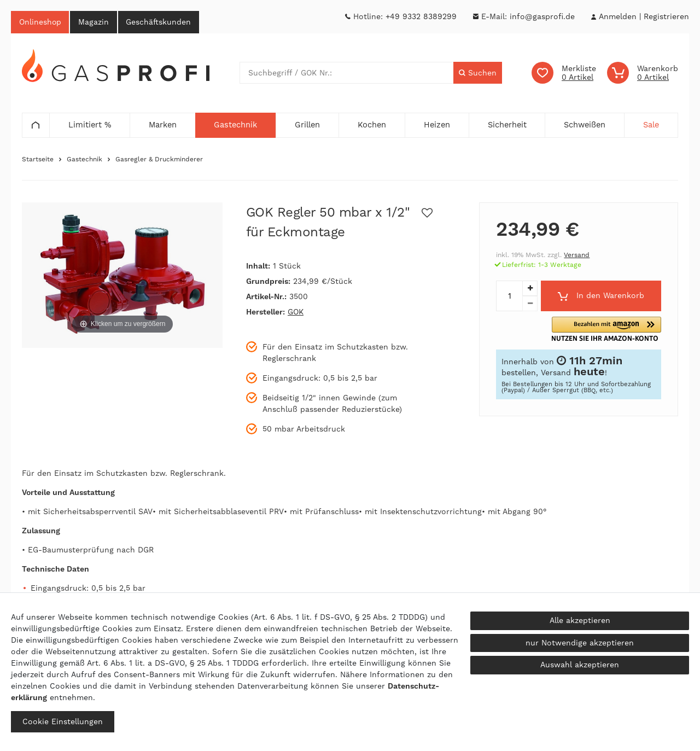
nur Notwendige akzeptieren (580, 643)
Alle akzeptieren (580, 620)
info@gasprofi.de (542, 16)
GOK (296, 312)
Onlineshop (40, 22)
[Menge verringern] (530, 304)
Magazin (95, 22)
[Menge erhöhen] (530, 289)
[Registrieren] (666, 17)
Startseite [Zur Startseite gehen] (38, 160)
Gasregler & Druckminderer (159, 160)
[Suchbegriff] (347, 73)
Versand (577, 255)
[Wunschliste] (564, 73)
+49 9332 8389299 (421, 16)
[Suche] (478, 73)
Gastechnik (84, 160)
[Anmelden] (617, 17)
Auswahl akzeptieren (580, 665)
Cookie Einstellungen (63, 721)
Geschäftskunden (160, 22)
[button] (621, 330)
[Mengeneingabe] (509, 296)
